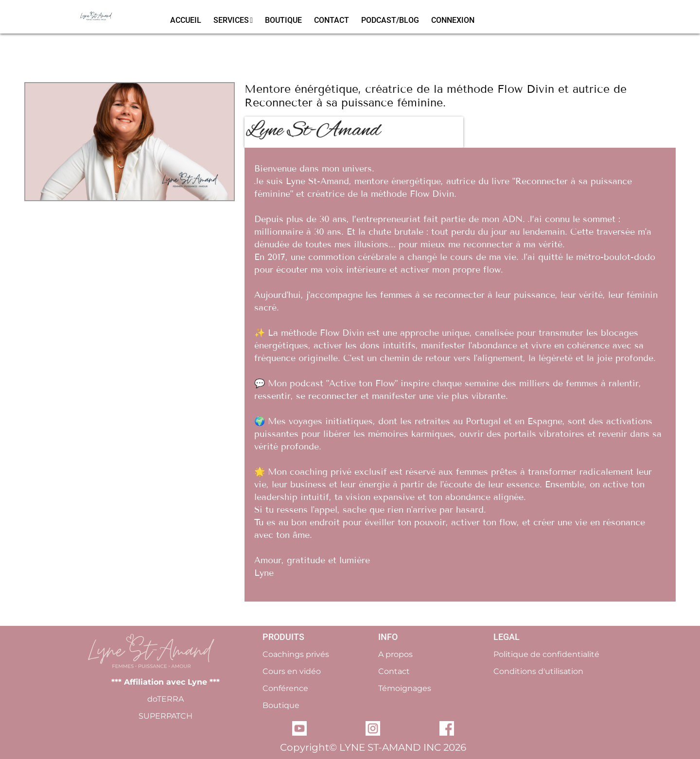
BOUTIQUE (283, 20)
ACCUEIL (186, 20)
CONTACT (332, 20)
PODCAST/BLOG (390, 20)
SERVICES (233, 20)
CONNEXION (453, 20)
